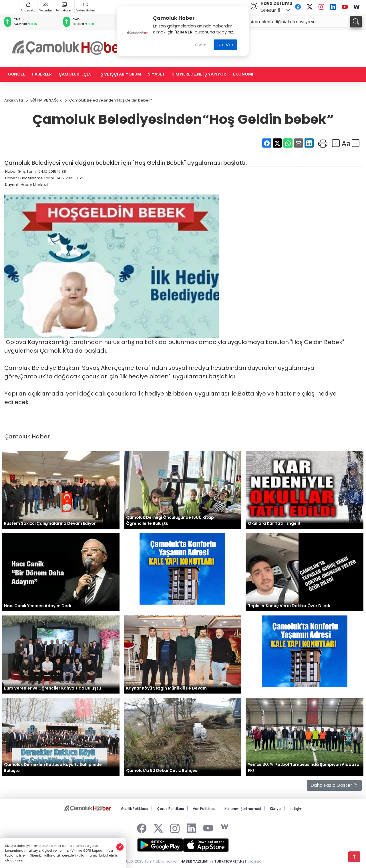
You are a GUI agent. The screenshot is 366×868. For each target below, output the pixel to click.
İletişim (296, 809)
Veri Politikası (204, 809)
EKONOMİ (243, 74)
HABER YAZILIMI (194, 861)
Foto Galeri (64, 7)
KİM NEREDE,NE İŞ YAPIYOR (199, 74)
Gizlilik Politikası (135, 809)
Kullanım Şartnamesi (243, 809)
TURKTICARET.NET (230, 861)
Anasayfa (28, 7)
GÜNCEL (16, 74)
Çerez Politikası (170, 809)
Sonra (201, 45)
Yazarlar (46, 7)
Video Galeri (86, 7)
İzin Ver (225, 45)
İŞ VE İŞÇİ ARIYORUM (120, 74)
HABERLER (42, 74)
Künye (275, 809)
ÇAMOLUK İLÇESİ (76, 74)
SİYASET (156, 74)
